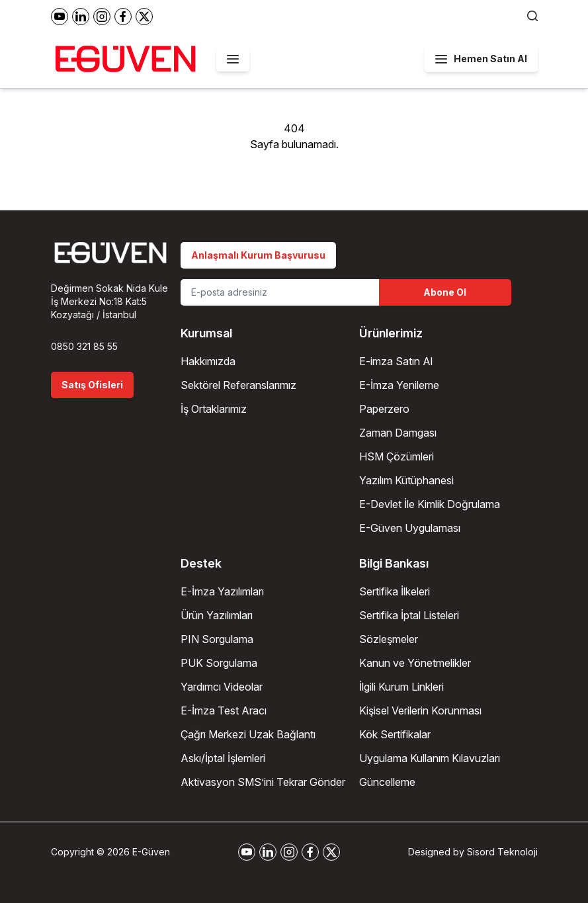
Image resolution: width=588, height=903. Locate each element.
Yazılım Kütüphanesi (406, 480)
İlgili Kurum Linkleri (401, 687)
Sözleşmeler (389, 639)
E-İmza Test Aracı (224, 710)
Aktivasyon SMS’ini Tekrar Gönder (263, 782)
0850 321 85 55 (84, 346)
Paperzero (384, 409)
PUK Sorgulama (219, 663)
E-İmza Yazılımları (222, 591)
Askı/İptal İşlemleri (223, 758)
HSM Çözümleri (397, 456)
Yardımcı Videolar (222, 687)
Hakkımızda (208, 361)
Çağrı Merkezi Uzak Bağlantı (248, 734)
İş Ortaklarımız (214, 409)
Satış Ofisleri (92, 385)
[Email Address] (280, 292)
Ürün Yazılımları (217, 615)
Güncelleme (387, 782)
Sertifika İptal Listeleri (409, 615)
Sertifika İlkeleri (395, 591)
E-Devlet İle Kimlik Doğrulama (430, 504)
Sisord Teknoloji (502, 852)
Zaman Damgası (398, 433)
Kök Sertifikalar (395, 734)
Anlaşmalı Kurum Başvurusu (258, 255)
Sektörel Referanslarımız (238, 385)
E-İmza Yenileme (399, 385)
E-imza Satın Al (396, 361)
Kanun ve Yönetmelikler (415, 663)
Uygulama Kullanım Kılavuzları (430, 758)
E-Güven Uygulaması (410, 528)
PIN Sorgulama (217, 639)
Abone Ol (445, 292)
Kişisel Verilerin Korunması (420, 710)
